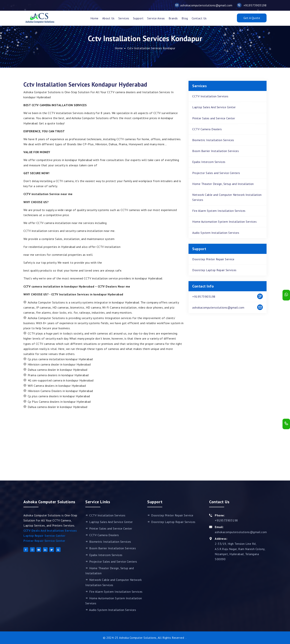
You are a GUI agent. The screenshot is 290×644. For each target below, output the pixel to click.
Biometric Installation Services (213, 140)
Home (94, 18)
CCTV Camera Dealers (207, 129)
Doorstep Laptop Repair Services (214, 270)
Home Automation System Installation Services (224, 222)
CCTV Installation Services (210, 96)
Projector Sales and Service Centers (216, 173)
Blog (185, 18)
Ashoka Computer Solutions (138, 638)
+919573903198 (252, 5)
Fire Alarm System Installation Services (219, 211)
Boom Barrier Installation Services (216, 151)
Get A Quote (252, 18)
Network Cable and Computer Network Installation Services (227, 197)
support (138, 18)
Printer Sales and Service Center (214, 118)
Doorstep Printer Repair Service (213, 259)
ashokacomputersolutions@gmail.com (204, 5)
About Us (108, 18)
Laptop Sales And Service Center (214, 107)
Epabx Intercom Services (209, 162)
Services (124, 18)
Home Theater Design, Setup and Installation (223, 184)
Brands (173, 18)
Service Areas (156, 18)
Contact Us (199, 18)
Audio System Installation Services (216, 233)
